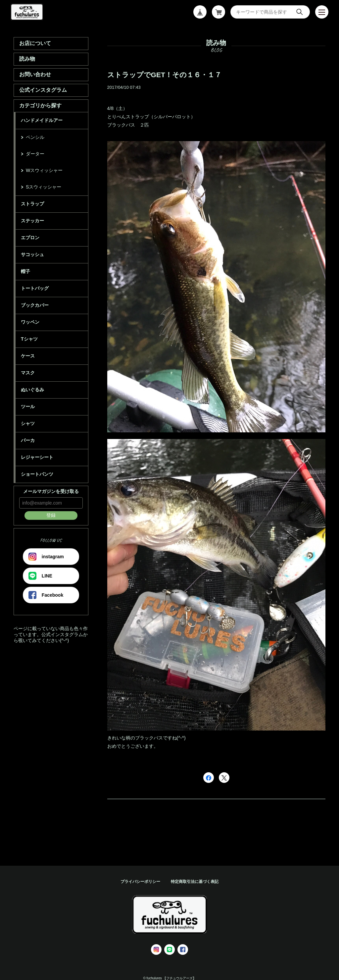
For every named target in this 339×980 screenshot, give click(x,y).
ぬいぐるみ (32, 390)
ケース (28, 356)
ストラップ (32, 204)
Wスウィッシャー (44, 170)
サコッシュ (32, 254)
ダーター (35, 154)
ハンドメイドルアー (42, 120)
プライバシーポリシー (140, 882)
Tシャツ (29, 339)
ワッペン (30, 322)
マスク (28, 373)
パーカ (28, 440)
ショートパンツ (37, 474)
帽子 (25, 271)
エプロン (30, 238)
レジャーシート (37, 457)
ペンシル (35, 137)
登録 (51, 515)
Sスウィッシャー (44, 187)
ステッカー (32, 221)
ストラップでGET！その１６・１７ (164, 75)
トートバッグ (35, 288)
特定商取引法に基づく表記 (195, 882)
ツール (28, 407)
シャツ (28, 423)
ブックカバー (35, 305)
